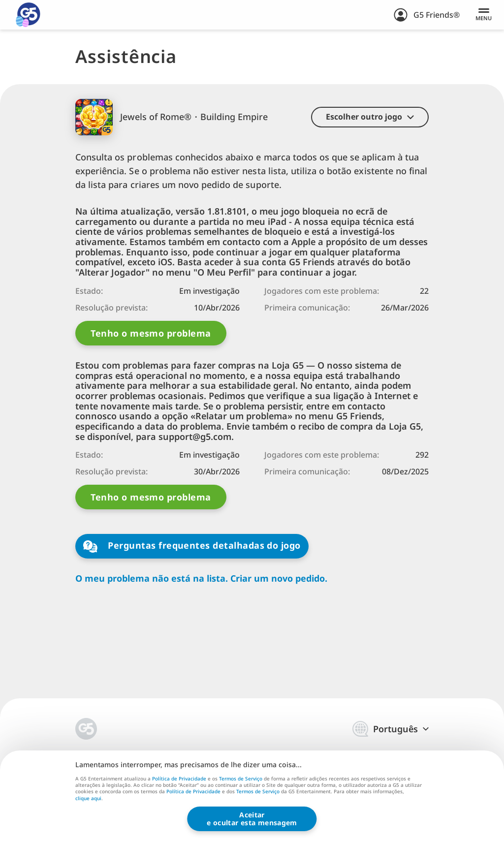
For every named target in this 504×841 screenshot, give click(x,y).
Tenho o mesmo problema (151, 333)
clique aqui (88, 799)
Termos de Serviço (241, 779)
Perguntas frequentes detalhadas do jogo (192, 546)
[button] (370, 117)
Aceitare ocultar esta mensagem (252, 819)
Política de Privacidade (179, 779)
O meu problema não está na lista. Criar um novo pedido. (201, 578)
